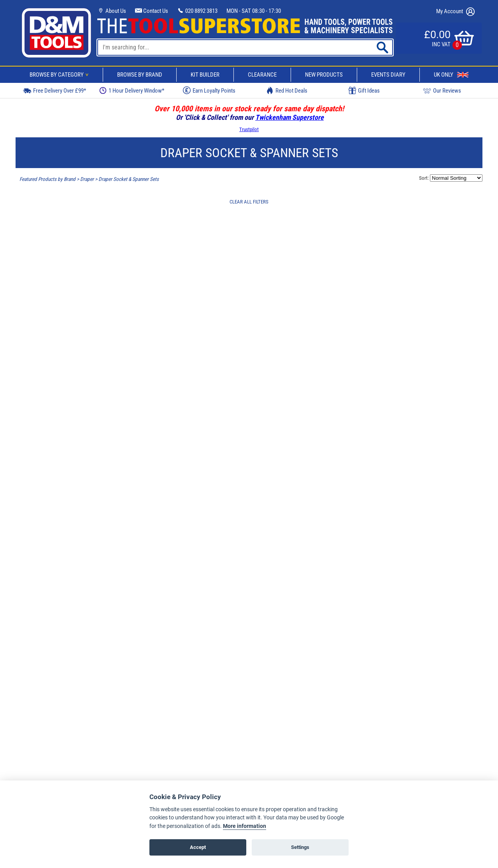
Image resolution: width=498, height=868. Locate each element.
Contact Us (152, 11)
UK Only (451, 75)
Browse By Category (60, 75)
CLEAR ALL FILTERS (249, 202)
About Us (112, 11)
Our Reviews (442, 90)
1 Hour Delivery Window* (132, 90)
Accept (198, 847)
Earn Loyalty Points (209, 90)
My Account (455, 12)
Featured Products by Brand (47, 179)
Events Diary (388, 75)
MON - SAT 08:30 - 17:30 (254, 11)
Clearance (262, 75)
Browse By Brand (140, 75)
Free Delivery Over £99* (54, 90)
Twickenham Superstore (289, 117)
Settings (300, 847)
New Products (324, 75)
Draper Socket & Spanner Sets (129, 179)
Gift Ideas (364, 91)
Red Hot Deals (287, 90)
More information (245, 826)
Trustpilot (249, 129)
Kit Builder (205, 75)
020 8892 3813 (197, 11)
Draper (87, 179)
